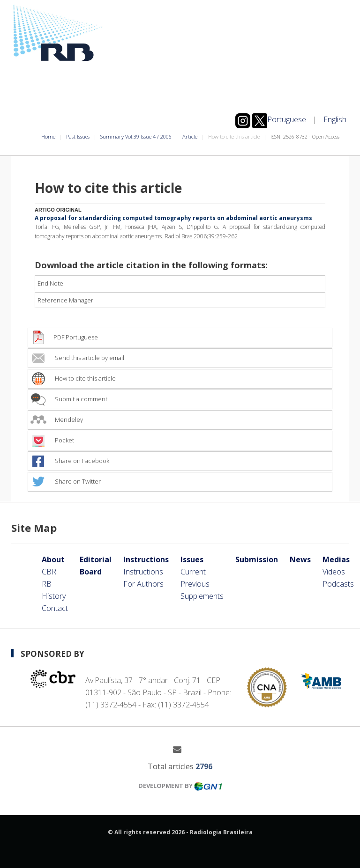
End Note (50, 283)
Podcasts (338, 584)
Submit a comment (69, 399)
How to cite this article (73, 378)
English (335, 119)
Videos (334, 572)
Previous (195, 584)
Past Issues (78, 136)
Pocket (52, 440)
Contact (55, 608)
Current (193, 572)
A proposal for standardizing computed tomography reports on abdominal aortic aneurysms (173, 218)
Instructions (146, 559)
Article (190, 136)
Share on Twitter (66, 481)
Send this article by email (77, 358)
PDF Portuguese (64, 337)
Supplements (202, 596)
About (53, 559)
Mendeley (57, 419)
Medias (336, 559)
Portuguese (287, 119)
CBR (49, 572)
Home (48, 136)
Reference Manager (65, 300)
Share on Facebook (70, 461)
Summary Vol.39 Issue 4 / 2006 (136, 136)
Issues (192, 559)
